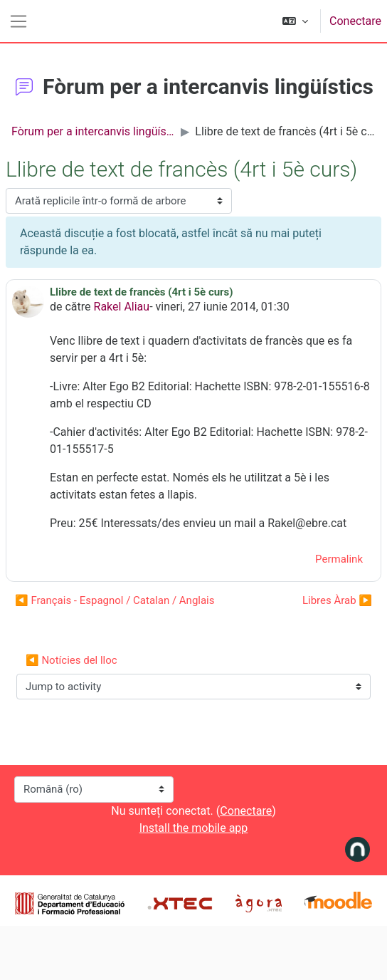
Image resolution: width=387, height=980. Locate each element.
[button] (295, 21)
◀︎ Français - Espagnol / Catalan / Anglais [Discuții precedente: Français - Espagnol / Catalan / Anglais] (115, 600)
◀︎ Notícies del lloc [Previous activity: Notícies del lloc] (71, 660)
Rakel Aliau (122, 307)
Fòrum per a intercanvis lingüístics (93, 131)
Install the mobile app (194, 828)
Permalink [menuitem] (339, 559)
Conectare (355, 21)
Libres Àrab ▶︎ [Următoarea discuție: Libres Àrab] (337, 600)
